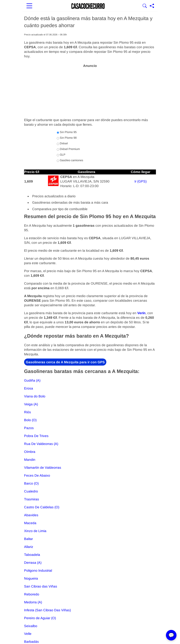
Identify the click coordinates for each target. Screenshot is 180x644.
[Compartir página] (152, 6)
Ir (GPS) (141, 181)
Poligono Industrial (38, 571)
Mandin (30, 460)
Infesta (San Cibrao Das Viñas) (47, 610)
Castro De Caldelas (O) (42, 507)
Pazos (29, 428)
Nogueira (31, 578)
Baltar (28, 539)
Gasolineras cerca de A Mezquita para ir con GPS (65, 362)
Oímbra (30, 452)
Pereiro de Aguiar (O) (40, 618)
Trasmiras (32, 499)
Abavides (31, 515)
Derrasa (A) (33, 563)
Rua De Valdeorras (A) (41, 444)
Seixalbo (31, 626)
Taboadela (32, 555)
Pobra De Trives (36, 436)
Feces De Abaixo (37, 475)
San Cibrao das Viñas (41, 586)
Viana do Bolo (35, 396)
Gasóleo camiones (70, 160)
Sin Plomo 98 (67, 138)
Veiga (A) (31, 404)
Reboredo (32, 594)
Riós (28, 412)
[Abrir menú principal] (29, 6)
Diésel (62, 143)
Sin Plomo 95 (67, 132)
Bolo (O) (30, 420)
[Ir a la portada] (88, 6)
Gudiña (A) (32, 380)
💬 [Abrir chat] (171, 635)
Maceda (30, 523)
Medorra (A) (33, 602)
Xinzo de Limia (35, 531)
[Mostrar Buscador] (145, 6)
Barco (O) (31, 483)
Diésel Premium (68, 149)
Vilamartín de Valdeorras (43, 468)
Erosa (29, 388)
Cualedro (31, 491)
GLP (61, 155)
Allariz (29, 547)
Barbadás (31, 642)
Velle (28, 634)
